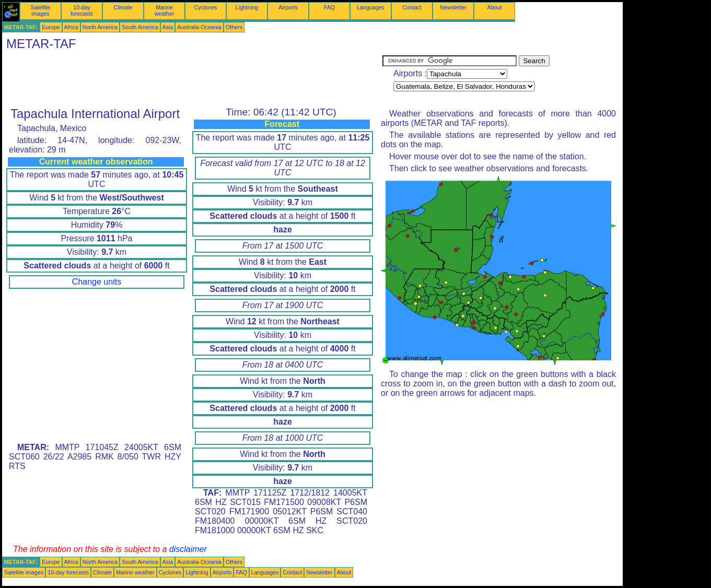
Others (234, 27)
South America (140, 27)
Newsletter (453, 7)
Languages (371, 7)
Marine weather (165, 10)
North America (100, 27)
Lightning (247, 7)
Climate (123, 7)
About (495, 7)
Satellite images (41, 10)
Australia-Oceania (199, 27)
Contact (412, 7)
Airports (288, 7)
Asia (168, 27)
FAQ (329, 7)
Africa (71, 27)
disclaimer (188, 549)
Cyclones (206, 7)
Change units (97, 282)
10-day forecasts (82, 10)
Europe (51, 27)
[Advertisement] (192, 79)
